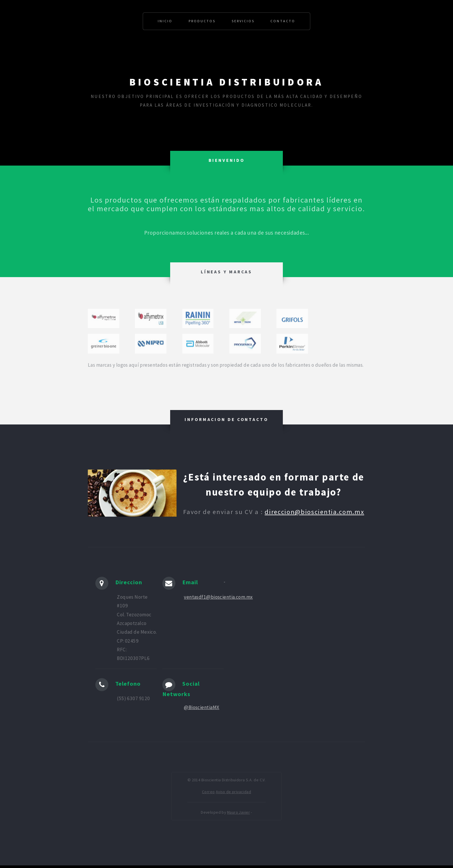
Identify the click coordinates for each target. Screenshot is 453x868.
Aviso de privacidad (233, 792)
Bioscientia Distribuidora (226, 82)
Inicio (165, 21)
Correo (208, 792)
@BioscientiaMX (203, 707)
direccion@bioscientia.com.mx (314, 512)
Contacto (283, 21)
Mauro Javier (238, 812)
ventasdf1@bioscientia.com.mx (220, 597)
